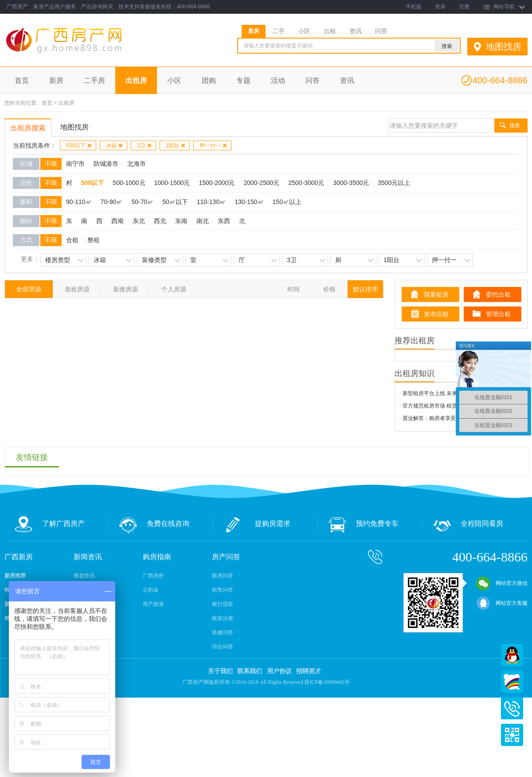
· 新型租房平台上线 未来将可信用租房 (444, 393)
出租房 (136, 80)
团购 (209, 80)
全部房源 (29, 289)
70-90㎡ (112, 202)
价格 (329, 289)
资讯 (356, 31)
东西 (224, 221)
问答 (381, 31)
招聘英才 (309, 671)
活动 (278, 80)
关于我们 (220, 671)
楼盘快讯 (84, 576)
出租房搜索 (28, 128)
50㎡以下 (175, 202)
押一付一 (213, 145)
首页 (22, 80)
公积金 (151, 590)
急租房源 (77, 289)
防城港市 (106, 164)
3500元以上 (394, 183)
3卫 (145, 145)
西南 (117, 221)
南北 (203, 221)
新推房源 (125, 289)
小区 (304, 31)
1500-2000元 (217, 183)
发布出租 (436, 314)
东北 (139, 221)
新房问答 (223, 576)
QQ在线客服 (512, 655)
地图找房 (504, 47)
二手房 (94, 80)
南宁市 (75, 164)
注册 (464, 7)
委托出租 (498, 294)
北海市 (137, 164)
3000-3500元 (351, 183)
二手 (278, 31)
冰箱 (115, 145)
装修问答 (223, 632)
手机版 (414, 7)
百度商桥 (512, 682)
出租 (330, 31)
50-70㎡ (142, 202)
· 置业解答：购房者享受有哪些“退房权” (445, 418)
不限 (51, 164)
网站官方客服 (502, 603)
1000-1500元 (172, 183)
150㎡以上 (287, 202)
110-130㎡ (211, 202)
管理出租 (498, 314)
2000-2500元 (261, 183)
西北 (160, 221)
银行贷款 (223, 604)
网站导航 (504, 7)
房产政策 (153, 604)
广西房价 (153, 576)
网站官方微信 (502, 583)
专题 (243, 80)
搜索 (515, 126)
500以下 (79, 145)
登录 (440, 7)
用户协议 (279, 671)
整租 (94, 240)
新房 (254, 31)
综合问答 (223, 647)
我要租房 (436, 294)
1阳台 (176, 145)
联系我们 (250, 671)
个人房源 (174, 289)
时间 (293, 289)
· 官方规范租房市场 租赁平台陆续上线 (444, 406)
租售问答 (223, 590)
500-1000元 (129, 183)
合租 (72, 240)
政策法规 (223, 618)
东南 (181, 221)
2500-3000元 (306, 183)
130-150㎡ (249, 202)
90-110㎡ (79, 202)
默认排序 (365, 289)
